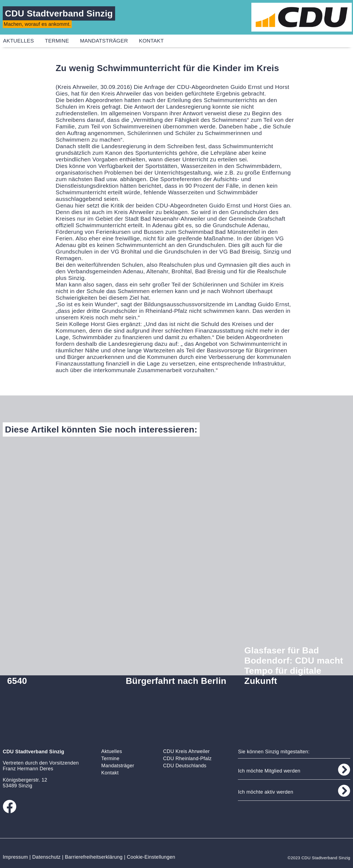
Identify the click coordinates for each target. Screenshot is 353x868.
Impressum (15, 857)
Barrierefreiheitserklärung (94, 857)
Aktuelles (112, 751)
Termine (57, 41)
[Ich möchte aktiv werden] (344, 791)
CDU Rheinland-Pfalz (187, 759)
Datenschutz (46, 857)
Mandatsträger (104, 41)
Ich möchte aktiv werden (266, 792)
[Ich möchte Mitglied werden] (344, 770)
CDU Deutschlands (185, 766)
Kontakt (151, 41)
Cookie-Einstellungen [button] (151, 857)
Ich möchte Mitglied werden (269, 771)
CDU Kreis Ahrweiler (187, 751)
